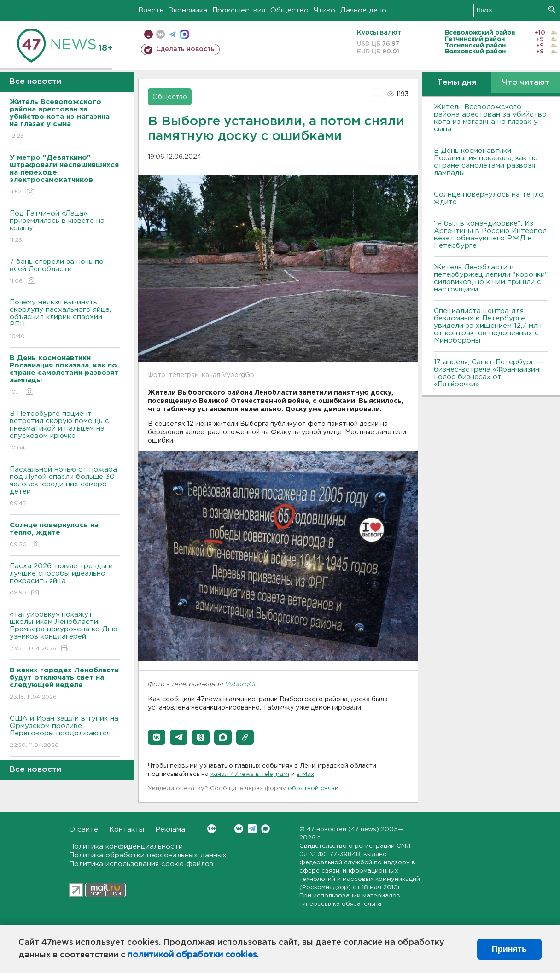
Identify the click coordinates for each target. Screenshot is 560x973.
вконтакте (160, 34)
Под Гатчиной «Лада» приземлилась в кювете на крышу (65, 227)
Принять (509, 949)
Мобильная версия (149, 34)
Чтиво (324, 10)
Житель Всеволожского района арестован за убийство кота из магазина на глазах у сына (490, 118)
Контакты (127, 830)
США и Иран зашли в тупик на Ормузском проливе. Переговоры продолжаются (65, 732)
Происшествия (239, 10)
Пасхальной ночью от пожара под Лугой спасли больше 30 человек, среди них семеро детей (65, 487)
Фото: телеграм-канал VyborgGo (201, 375)
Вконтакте (212, 829)
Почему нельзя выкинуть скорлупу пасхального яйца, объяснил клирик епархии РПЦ (65, 320)
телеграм (172, 34)
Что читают (526, 83)
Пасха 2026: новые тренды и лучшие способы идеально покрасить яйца (65, 580)
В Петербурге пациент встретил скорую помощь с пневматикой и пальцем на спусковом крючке (65, 431)
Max (265, 829)
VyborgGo (241, 685)
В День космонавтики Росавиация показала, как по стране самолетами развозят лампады (487, 162)
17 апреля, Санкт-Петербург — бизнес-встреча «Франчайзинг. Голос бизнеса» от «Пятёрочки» (489, 373)
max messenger (184, 34)
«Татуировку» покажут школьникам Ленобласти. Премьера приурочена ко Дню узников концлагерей (65, 632)
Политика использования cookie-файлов (141, 864)
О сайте (84, 830)
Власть (151, 10)
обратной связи (313, 789)
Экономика (188, 10)
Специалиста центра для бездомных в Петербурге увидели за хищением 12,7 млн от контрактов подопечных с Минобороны (488, 326)
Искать (552, 9)
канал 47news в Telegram (250, 774)
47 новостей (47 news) (343, 830)
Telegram (252, 829)
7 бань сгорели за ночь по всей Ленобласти (65, 272)
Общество (289, 10)
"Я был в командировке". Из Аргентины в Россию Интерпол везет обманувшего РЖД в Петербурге (490, 235)
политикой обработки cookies (192, 955)
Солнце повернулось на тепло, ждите (489, 198)
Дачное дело (363, 10)
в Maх (305, 774)
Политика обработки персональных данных (148, 855)
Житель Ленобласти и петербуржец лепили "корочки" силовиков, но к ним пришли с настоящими (491, 278)
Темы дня (457, 83)
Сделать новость (185, 49)
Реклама (170, 830)
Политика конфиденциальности (126, 847)
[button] (157, 737)
